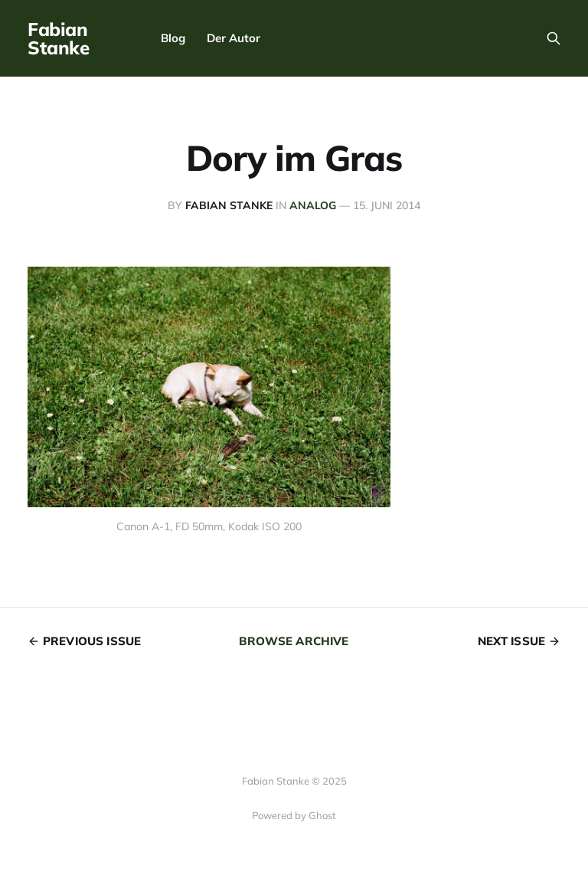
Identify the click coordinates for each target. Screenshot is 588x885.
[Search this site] (554, 38)
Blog (173, 38)
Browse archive (294, 641)
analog (313, 205)
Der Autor (234, 38)
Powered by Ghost (294, 815)
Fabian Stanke (58, 38)
